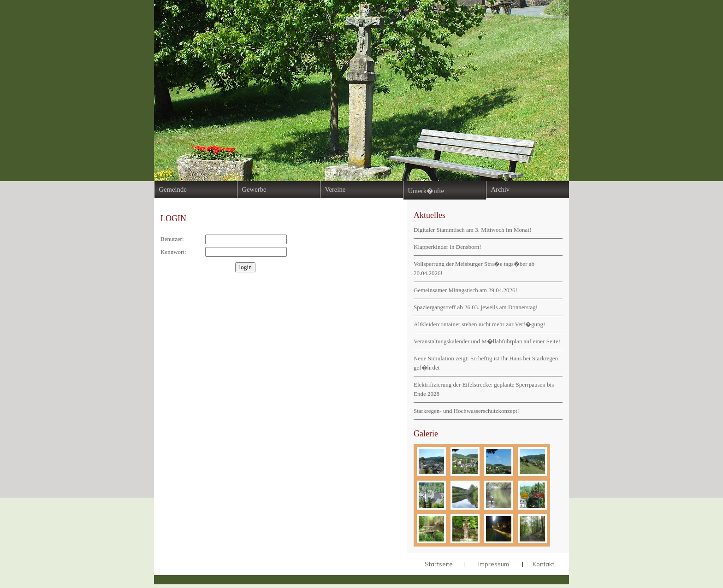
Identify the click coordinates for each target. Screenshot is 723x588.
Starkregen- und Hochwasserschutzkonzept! (466, 411)
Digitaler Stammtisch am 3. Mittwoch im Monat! (472, 230)
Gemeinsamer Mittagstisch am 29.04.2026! (465, 290)
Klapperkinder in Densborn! (447, 247)
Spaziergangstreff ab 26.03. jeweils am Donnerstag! (476, 307)
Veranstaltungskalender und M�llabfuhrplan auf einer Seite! (487, 341)
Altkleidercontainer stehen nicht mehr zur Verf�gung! (479, 324)
